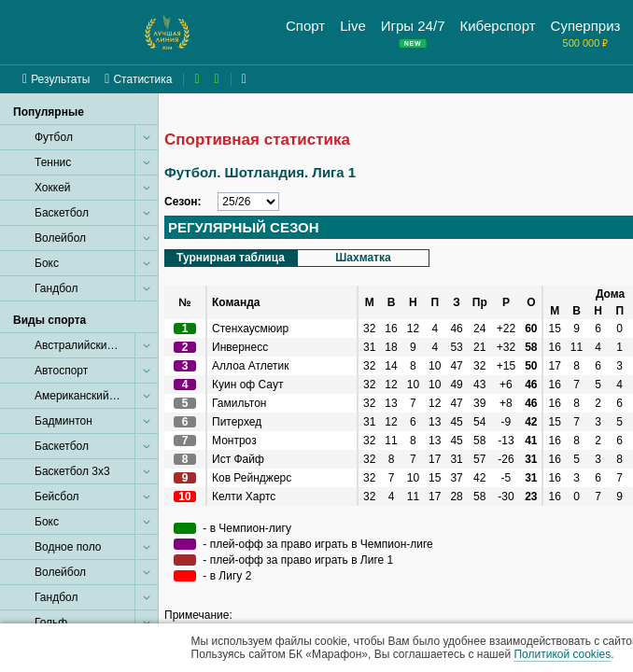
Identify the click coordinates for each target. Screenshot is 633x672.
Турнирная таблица (231, 258)
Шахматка (363, 258)
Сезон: (183, 202)
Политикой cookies (562, 654)
